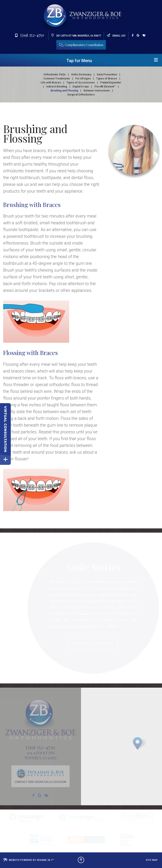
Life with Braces (51, 82)
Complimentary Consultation (81, 45)
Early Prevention (107, 74)
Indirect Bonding (57, 86)
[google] (138, 35)
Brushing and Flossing (64, 90)
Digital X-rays (81, 86)
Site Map (152, 860)
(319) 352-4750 (30, 35)
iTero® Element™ (105, 86)
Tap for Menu (112, 60)
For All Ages (83, 78)
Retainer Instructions (97, 90)
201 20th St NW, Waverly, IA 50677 (76, 35)
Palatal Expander (111, 82)
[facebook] (133, 35)
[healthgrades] (144, 35)
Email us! (116, 35)
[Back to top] (81, 860)
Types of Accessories (81, 82)
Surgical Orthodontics (81, 95)
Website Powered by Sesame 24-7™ (29, 860)
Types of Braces (107, 78)
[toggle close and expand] (5, 459)
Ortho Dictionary (81, 74)
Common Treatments (57, 78)
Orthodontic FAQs (55, 74)
